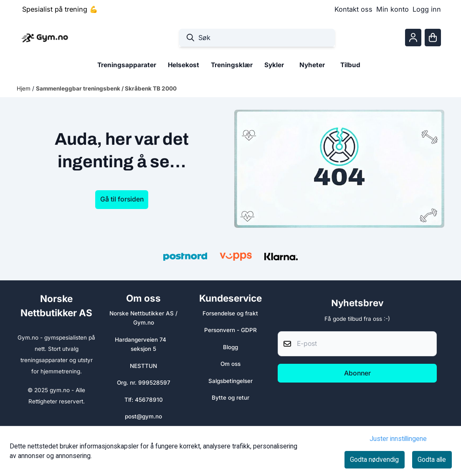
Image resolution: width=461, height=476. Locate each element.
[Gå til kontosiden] (413, 38)
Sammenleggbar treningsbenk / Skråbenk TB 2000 (106, 88)
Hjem (24, 88)
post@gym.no (143, 416)
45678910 (149, 400)
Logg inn (427, 9)
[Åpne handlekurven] (433, 38)
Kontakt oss (353, 9)
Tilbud (350, 65)
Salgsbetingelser (230, 381)
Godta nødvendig (374, 460)
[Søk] (257, 38)
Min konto (393, 9)
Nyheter (312, 65)
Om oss (230, 364)
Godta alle (432, 460)
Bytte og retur (230, 398)
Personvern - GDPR (230, 330)
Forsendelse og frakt (230, 313)
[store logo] (45, 38)
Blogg (230, 347)
